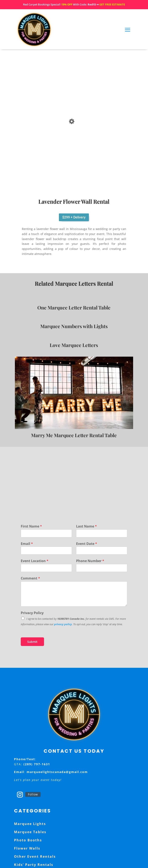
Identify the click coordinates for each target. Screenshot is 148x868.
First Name (31, 526)
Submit (32, 642)
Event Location (35, 561)
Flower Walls (27, 848)
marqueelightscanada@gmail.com (57, 772)
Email (27, 544)
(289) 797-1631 (37, 764)
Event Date (87, 544)
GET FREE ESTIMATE (112, 4)
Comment (30, 578)
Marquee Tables (30, 832)
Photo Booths (28, 840)
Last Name (86, 526)
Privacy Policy (32, 613)
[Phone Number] (102, 568)
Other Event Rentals (35, 856)
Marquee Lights (30, 824)
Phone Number (90, 561)
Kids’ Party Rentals (34, 865)
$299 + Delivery (74, 217)
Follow (33, 794)
